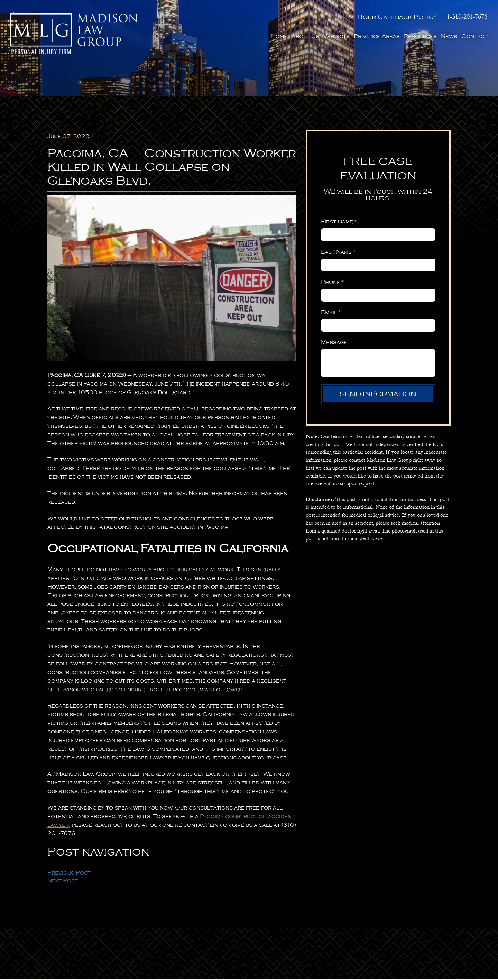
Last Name (338, 253)
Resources (420, 36)
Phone (332, 283)
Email (331, 313)
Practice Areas (377, 36)
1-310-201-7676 (467, 16)
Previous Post (69, 874)
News (449, 36)
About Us (305, 36)
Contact (474, 36)
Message (334, 343)
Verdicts (336, 36)
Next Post (63, 882)
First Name (339, 223)
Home (279, 36)
